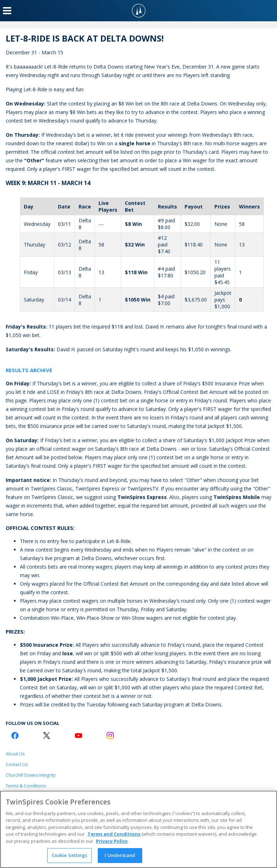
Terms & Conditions (26, 786)
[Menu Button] (7, 11)
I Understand (120, 855)
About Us (15, 754)
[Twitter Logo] (47, 736)
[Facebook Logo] (15, 736)
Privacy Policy (112, 841)
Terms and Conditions (114, 834)
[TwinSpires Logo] (139, 11)
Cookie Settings (70, 855)
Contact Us (17, 764)
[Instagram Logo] (110, 736)
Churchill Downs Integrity (31, 775)
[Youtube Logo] (79, 736)
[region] (138, 829)
